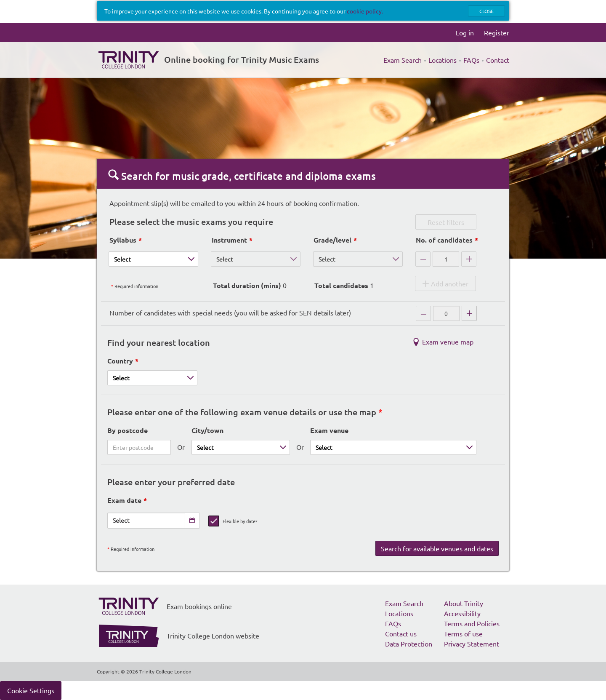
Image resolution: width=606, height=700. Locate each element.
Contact (498, 60)
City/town (207, 430)
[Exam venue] (393, 447)
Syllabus (123, 240)
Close (486, 11)
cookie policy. (365, 11)
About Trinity (464, 603)
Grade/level (332, 240)
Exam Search (403, 60)
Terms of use (463, 633)
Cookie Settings (31, 690)
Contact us (401, 633)
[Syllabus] (153, 259)
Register (497, 32)
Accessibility (462, 613)
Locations (443, 60)
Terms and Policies (472, 623)
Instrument (229, 240)
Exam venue (329, 430)
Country (120, 361)
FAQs (471, 60)
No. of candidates (444, 240)
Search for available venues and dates (437, 548)
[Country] (152, 378)
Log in (465, 32)
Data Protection (409, 644)
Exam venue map (442, 343)
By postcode (128, 430)
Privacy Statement (472, 644)
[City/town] (241, 447)
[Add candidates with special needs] (469, 313)
